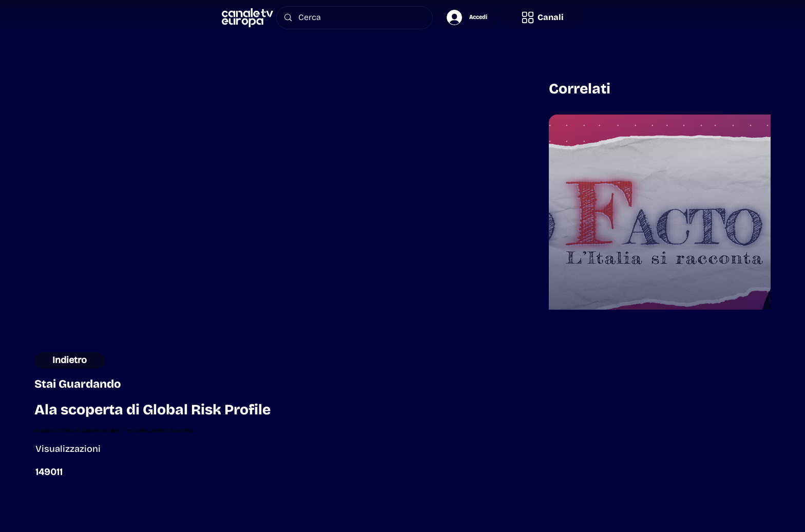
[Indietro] (70, 360)
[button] (542, 17)
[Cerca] (355, 18)
